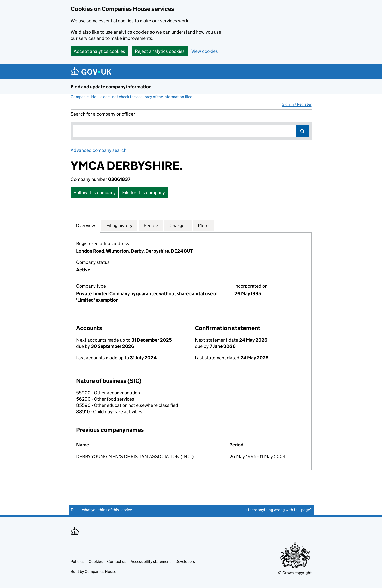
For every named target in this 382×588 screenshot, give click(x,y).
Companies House (100, 572)
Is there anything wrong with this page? (278, 510)
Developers (185, 562)
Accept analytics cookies (99, 51)
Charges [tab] (178, 225)
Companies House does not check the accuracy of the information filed (132, 97)
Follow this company (95, 192)
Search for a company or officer (103, 114)
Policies (77, 562)
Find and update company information (111, 87)
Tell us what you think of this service (101, 510)
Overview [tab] (85, 225)
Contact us (117, 562)
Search (303, 131)
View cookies (205, 51)
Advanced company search (99, 150)
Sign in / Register (297, 104)
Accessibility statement (151, 562)
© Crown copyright (295, 573)
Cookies (96, 562)
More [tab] (203, 225)
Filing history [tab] (119, 225)
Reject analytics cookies (160, 51)
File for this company (143, 192)
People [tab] (151, 225)
